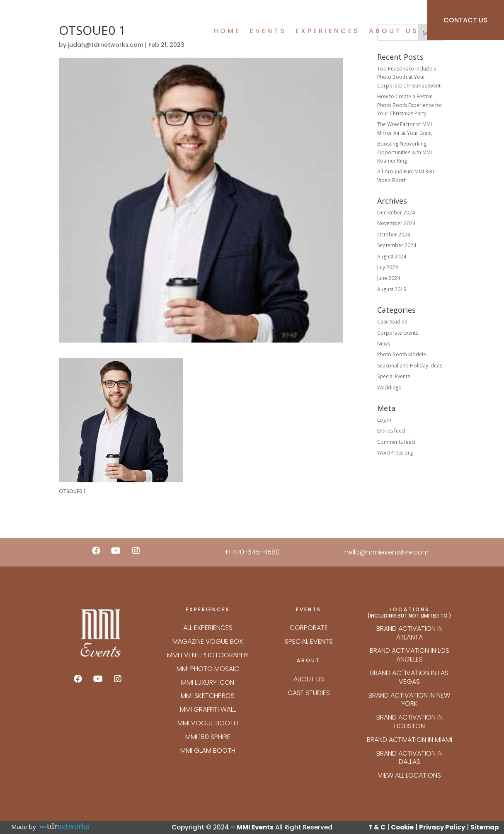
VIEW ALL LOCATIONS (409, 775)
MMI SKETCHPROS (208, 696)
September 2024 (397, 245)
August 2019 (392, 289)
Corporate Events (398, 333)
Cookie (402, 827)
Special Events (394, 376)
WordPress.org (395, 453)
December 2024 (396, 213)
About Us (394, 32)
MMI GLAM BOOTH (208, 750)
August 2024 (392, 257)
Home (227, 32)
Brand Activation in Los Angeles (409, 655)
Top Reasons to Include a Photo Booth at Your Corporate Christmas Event (409, 77)
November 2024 (396, 223)
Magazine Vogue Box (208, 641)
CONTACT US (465, 20)
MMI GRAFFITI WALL (208, 709)
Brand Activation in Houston (409, 722)
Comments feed (396, 442)
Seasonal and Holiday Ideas (410, 366)
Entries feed (391, 431)
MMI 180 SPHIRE (208, 737)
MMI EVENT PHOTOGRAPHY (208, 655)
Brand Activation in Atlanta (409, 633)
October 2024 (394, 235)
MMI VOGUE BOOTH (208, 723)
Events (268, 32)
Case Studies (392, 322)
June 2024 (389, 278)
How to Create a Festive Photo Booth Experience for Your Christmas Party (410, 105)
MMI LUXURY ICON (208, 682)
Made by (24, 827)
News (384, 344)
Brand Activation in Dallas (409, 758)
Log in (384, 420)
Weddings (389, 388)
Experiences (328, 32)
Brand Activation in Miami (409, 740)
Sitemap (485, 827)
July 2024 (388, 267)
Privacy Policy (442, 827)
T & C (377, 827)
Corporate (309, 628)
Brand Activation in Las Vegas (409, 677)
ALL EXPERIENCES (208, 628)
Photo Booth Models (401, 354)
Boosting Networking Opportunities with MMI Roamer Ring (405, 152)
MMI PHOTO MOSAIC (208, 669)
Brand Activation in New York (409, 700)
